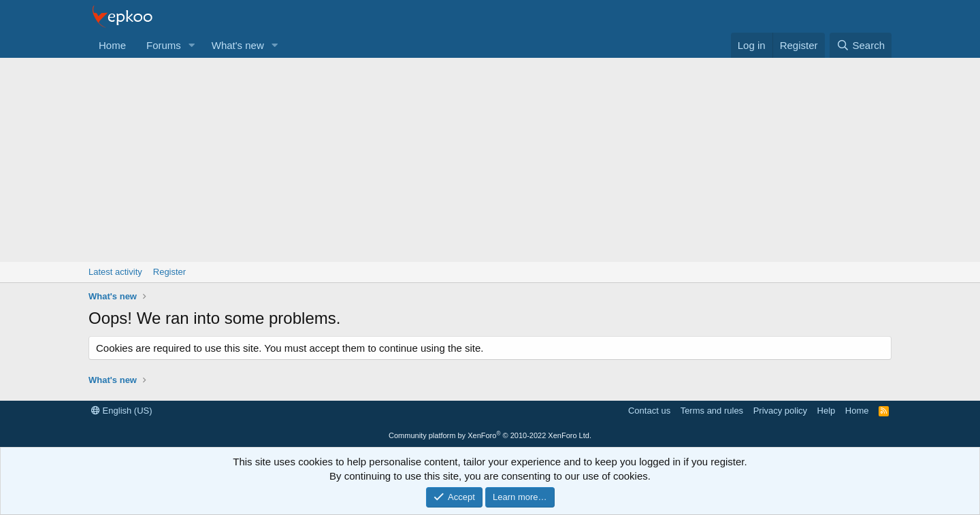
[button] (192, 45)
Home (112, 45)
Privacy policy (780, 411)
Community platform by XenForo (490, 435)
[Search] (861, 45)
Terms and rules (712, 411)
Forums (164, 45)
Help (827, 411)
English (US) (122, 411)
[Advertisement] (490, 160)
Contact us (649, 411)
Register (169, 272)
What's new (238, 45)
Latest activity (115, 272)
